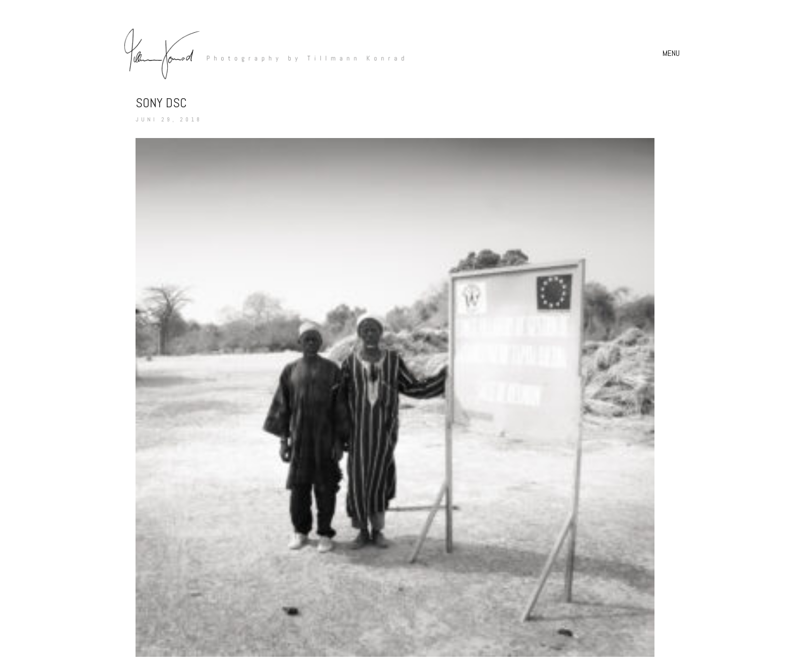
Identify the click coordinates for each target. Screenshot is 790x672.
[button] (672, 53)
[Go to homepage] (259, 53)
